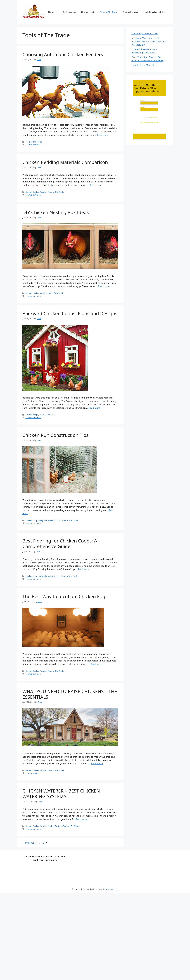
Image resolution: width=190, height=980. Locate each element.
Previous (28, 843)
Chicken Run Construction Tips (55, 435)
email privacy (154, 117)
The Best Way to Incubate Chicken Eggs (65, 596)
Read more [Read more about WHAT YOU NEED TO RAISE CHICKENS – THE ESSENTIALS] (97, 763)
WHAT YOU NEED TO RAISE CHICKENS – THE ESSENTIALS (70, 694)
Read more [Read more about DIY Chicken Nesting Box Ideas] (104, 286)
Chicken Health (88, 12)
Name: (142, 100)
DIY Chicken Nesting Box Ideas (56, 212)
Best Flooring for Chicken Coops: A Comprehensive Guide (60, 543)
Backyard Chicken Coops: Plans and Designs (70, 313)
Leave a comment (33, 145)
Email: (142, 107)
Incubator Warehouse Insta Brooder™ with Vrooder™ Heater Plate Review (148, 41)
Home (54, 12)
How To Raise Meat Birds (144, 65)
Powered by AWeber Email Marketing (149, 122)
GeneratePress (112, 889)
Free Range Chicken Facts (145, 34)
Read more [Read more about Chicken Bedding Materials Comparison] (96, 185)
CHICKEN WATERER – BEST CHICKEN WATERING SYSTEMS (61, 794)
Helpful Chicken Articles (154, 12)
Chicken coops (69, 12)
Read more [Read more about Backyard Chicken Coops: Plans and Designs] (94, 408)
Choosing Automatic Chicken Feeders (63, 54)
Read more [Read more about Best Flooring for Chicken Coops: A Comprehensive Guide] (83, 569)
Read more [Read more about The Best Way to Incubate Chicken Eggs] (96, 664)
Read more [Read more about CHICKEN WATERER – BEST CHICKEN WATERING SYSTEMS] (81, 819)
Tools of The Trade (109, 12)
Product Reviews (130, 12)
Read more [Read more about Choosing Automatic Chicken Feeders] (103, 135)
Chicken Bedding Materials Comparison (65, 162)
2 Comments (31, 773)
